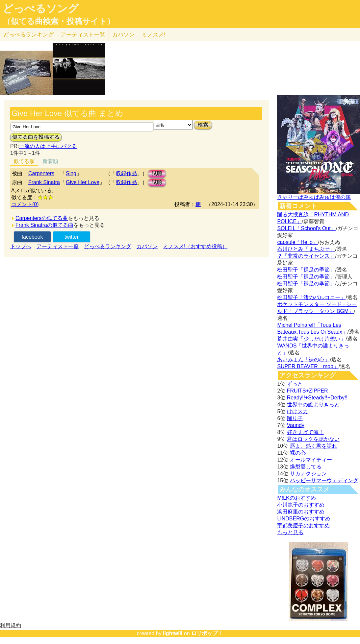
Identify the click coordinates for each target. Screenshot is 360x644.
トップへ (21, 246)
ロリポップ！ (207, 633)
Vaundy (296, 425)
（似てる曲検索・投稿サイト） (59, 21)
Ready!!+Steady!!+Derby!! (317, 398)
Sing (71, 173)
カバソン (123, 35)
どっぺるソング (41, 9)
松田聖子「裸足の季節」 (306, 270)
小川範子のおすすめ (301, 505)
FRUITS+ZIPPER (308, 391)
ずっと (295, 384)
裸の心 (298, 453)
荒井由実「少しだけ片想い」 (311, 339)
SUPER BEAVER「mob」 (308, 366)
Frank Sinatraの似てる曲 (44, 225)
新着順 (50, 161)
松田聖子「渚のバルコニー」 (311, 297)
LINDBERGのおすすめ (304, 519)
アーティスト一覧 (58, 246)
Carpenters (41, 173)
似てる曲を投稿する (36, 137)
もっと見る (290, 532)
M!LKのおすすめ (296, 498)
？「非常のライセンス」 (306, 256)
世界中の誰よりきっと (313, 405)
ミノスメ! (154, 35)
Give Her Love (83, 182)
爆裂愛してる (306, 467)
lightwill (173, 633)
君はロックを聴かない (313, 439)
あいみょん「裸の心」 (303, 359)
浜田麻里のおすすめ (301, 512)
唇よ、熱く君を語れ (314, 446)
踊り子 (295, 418)
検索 (203, 125)
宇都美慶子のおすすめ (303, 525)
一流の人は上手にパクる (48, 146)
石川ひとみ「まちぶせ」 (306, 249)
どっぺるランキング (108, 246)
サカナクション (308, 474)
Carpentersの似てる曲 (42, 218)
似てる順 (24, 161)
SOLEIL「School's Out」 (306, 228)
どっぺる (28, 35)
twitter (72, 237)
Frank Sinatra (44, 182)
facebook (32, 237)
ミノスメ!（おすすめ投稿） (195, 246)
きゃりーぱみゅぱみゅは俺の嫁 (314, 197)
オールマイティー (311, 460)
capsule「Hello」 (297, 242)
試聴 (157, 173)
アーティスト (83, 35)
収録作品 (126, 173)
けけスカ (297, 411)
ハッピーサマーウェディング (324, 480)
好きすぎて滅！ (305, 432)
